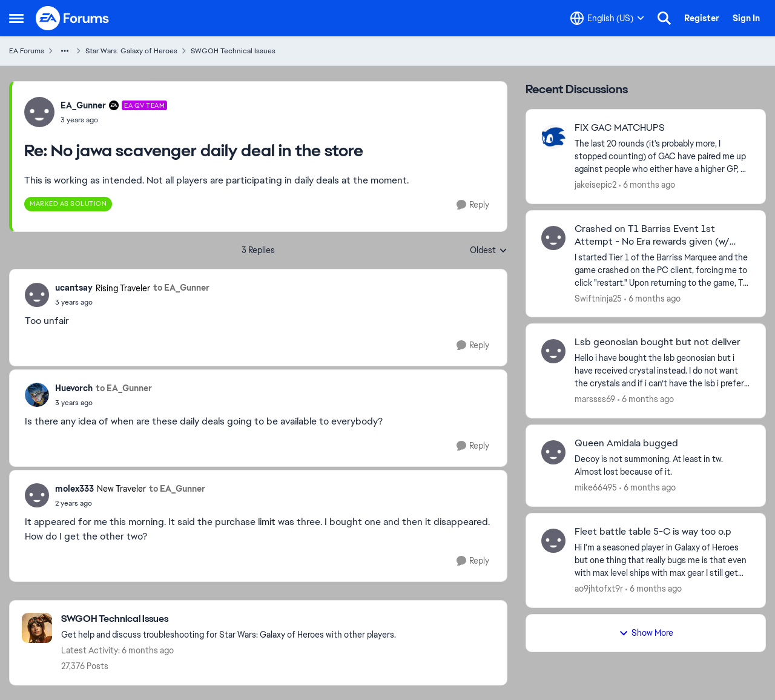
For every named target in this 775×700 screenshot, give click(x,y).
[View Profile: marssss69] (553, 351)
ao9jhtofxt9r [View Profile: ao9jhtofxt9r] (599, 589)
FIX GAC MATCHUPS (620, 128)
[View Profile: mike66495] (553, 452)
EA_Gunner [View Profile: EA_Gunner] (83, 105)
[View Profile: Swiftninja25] (553, 238)
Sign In (746, 18)
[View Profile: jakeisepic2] (553, 137)
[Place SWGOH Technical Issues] (229, 619)
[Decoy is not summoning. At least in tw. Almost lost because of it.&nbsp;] (662, 466)
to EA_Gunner (181, 288)
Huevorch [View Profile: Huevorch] (74, 388)
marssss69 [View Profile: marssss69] (595, 399)
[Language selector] (607, 18)
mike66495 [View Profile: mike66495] (596, 487)
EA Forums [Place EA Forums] (27, 51)
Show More (646, 633)
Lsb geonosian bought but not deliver (658, 342)
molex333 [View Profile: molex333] (74, 489)
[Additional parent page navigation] (65, 51)
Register (702, 18)
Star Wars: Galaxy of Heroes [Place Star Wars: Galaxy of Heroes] (131, 51)
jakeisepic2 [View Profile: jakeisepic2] (595, 185)
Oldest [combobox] (489, 251)
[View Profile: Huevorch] (37, 395)
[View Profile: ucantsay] (37, 295)
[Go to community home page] (73, 18)
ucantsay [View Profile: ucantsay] (74, 288)
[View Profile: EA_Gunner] (39, 112)
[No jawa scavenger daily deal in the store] (114, 120)
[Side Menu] (16, 18)
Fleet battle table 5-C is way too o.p (653, 532)
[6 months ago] (647, 185)
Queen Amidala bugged (626, 443)
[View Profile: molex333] (37, 495)
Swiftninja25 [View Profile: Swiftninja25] (598, 298)
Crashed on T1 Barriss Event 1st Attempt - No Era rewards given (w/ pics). (652, 236)
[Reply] (473, 205)
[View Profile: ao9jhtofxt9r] (553, 541)
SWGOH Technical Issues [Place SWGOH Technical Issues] (233, 51)
